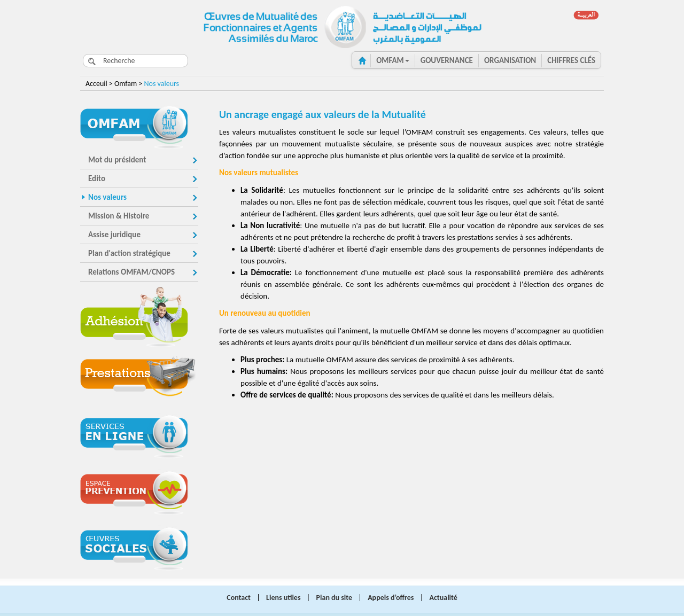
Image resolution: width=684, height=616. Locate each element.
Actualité (444, 598)
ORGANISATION (510, 60)
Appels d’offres (391, 598)
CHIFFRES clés (571, 60)
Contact (239, 598)
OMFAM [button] (393, 60)
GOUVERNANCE (447, 60)
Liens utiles (283, 598)
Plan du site (334, 598)
